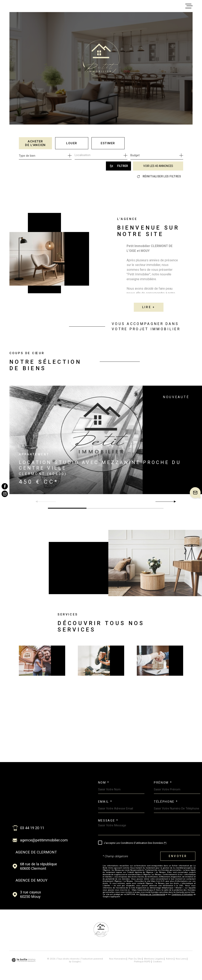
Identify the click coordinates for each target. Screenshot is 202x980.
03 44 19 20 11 (32, 828)
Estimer (108, 143)
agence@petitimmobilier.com (44, 840)
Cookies (157, 962)
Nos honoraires (118, 959)
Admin (170, 959)
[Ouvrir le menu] (189, 6)
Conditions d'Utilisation (182, 894)
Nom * (104, 783)
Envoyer (178, 856)
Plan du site (135, 959)
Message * (108, 821)
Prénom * (163, 783)
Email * (105, 802)
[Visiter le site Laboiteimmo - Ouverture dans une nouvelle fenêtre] (23, 960)
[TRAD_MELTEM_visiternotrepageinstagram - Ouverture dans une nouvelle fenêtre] (5, 494)
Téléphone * (166, 802)
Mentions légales (154, 959)
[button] (173, 502)
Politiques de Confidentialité (152, 894)
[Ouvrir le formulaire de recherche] (118, 166)
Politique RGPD (142, 962)
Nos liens (181, 959)
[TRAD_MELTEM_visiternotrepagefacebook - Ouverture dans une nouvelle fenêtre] (5, 486)
